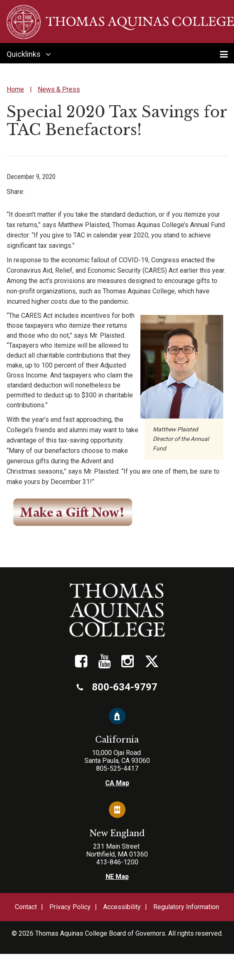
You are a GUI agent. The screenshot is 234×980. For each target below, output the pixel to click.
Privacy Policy (70, 907)
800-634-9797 (117, 687)
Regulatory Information (186, 907)
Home (15, 89)
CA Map (117, 783)
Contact (26, 907)
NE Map (117, 877)
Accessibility (122, 907)
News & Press (59, 89)
